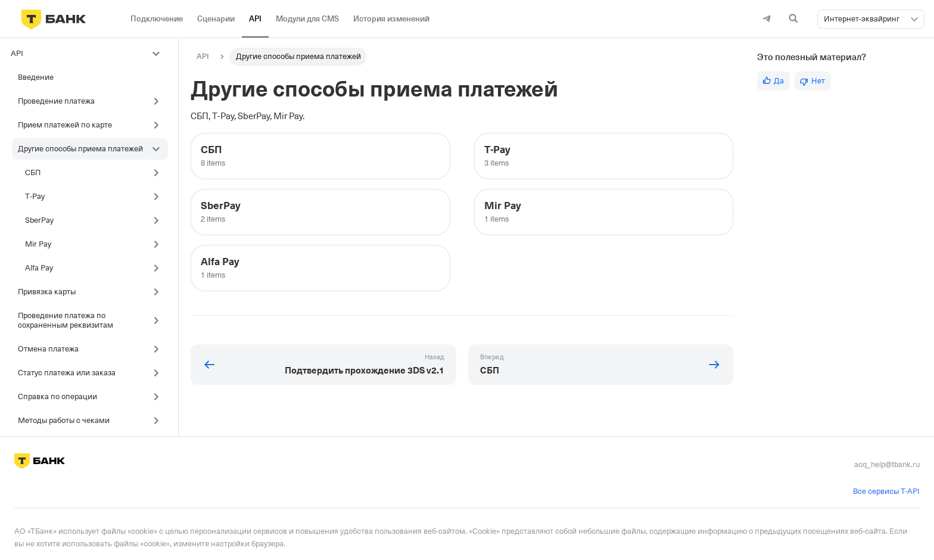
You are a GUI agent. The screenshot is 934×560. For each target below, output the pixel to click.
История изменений (391, 19)
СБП (33, 172)
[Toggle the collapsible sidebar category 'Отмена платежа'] (159, 349)
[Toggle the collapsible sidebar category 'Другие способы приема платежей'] (159, 149)
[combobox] (871, 19)
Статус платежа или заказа (67, 373)
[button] (914, 19)
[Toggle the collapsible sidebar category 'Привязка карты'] (159, 292)
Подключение (157, 19)
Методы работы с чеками (64, 420)
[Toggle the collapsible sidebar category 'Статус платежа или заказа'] (159, 373)
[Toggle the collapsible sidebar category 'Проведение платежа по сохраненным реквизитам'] (159, 321)
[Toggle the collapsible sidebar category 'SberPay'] (159, 220)
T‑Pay (35, 196)
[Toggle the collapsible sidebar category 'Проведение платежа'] (159, 101)
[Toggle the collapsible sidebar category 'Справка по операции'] (159, 397)
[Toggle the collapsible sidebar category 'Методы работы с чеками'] (159, 421)
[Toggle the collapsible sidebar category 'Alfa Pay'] (159, 268)
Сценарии (216, 19)
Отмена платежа (48, 349)
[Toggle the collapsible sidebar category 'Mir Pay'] (159, 244)
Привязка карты (47, 292)
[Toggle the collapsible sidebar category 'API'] (159, 54)
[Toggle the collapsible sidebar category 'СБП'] (159, 173)
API (255, 19)
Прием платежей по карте (65, 125)
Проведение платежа (56, 101)
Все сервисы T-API (886, 491)
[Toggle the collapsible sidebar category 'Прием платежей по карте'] (159, 125)
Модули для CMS (307, 19)
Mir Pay (38, 244)
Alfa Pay (39, 268)
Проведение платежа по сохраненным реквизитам (66, 320)
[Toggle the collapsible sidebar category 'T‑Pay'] (159, 197)
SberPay (39, 220)
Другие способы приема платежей (80, 149)
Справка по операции (57, 396)
